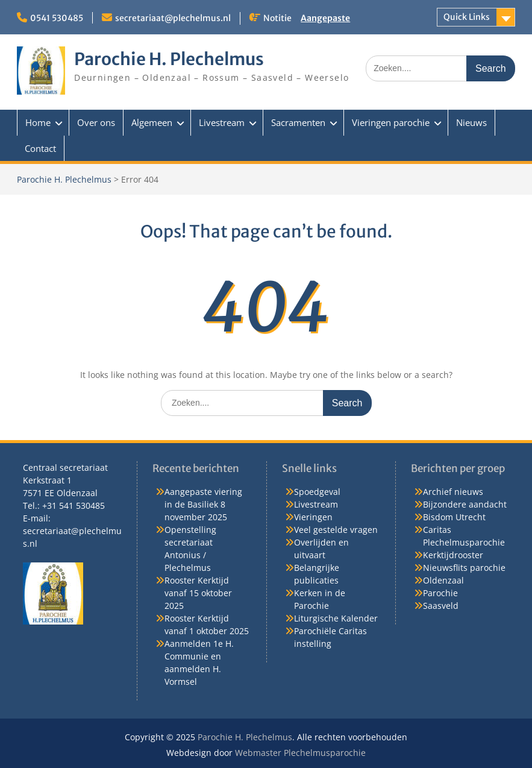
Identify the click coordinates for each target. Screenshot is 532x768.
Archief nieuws (453, 492)
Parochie (440, 593)
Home (38, 122)
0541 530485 (57, 18)
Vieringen (313, 517)
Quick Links (467, 17)
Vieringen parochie (391, 122)
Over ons (96, 122)
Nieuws (471, 122)
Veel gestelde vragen (336, 530)
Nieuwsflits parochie (464, 568)
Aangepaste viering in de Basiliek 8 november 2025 (203, 504)
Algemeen (152, 122)
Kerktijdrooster (453, 555)
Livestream (222, 122)
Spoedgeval (317, 492)
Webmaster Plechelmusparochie (300, 753)
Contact (40, 148)
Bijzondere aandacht (465, 504)
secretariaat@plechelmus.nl (173, 18)
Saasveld (441, 606)
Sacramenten (298, 122)
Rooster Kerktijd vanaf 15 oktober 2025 (198, 593)
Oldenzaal (443, 580)
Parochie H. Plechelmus (169, 59)
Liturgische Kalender (336, 618)
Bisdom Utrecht (454, 517)
